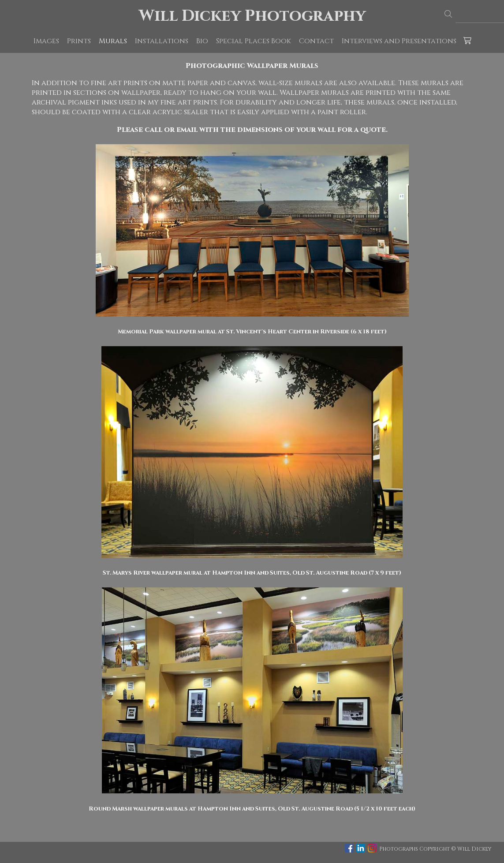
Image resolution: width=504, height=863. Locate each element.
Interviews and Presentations (399, 41)
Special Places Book (254, 41)
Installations (162, 41)
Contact (316, 41)
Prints (79, 41)
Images (46, 41)
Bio (202, 41)
